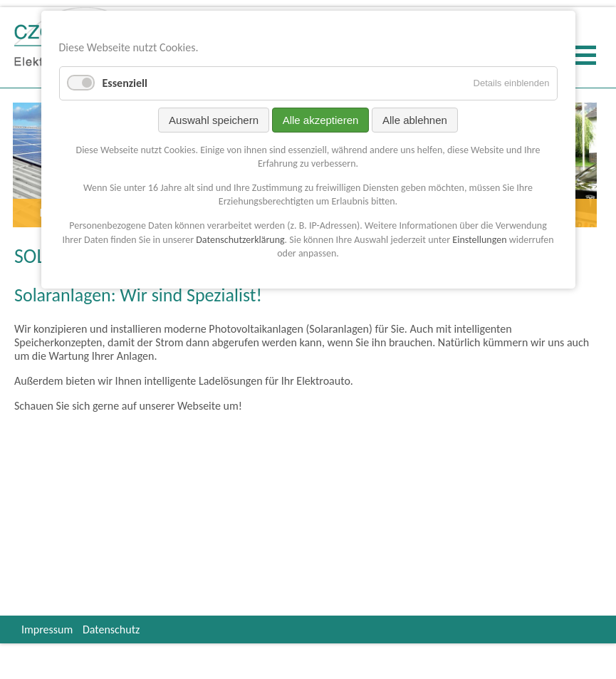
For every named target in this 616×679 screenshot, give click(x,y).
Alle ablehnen (415, 120)
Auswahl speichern (214, 120)
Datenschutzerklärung (240, 240)
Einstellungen (479, 240)
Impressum (47, 629)
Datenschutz (111, 629)
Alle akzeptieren (321, 120)
